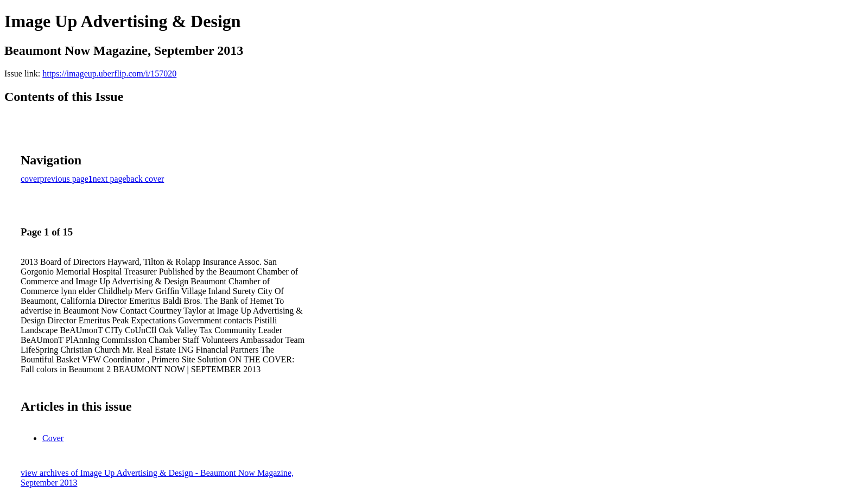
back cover (145, 179)
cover (30, 179)
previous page (64, 179)
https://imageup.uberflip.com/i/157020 (109, 74)
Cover (53, 438)
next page (110, 179)
